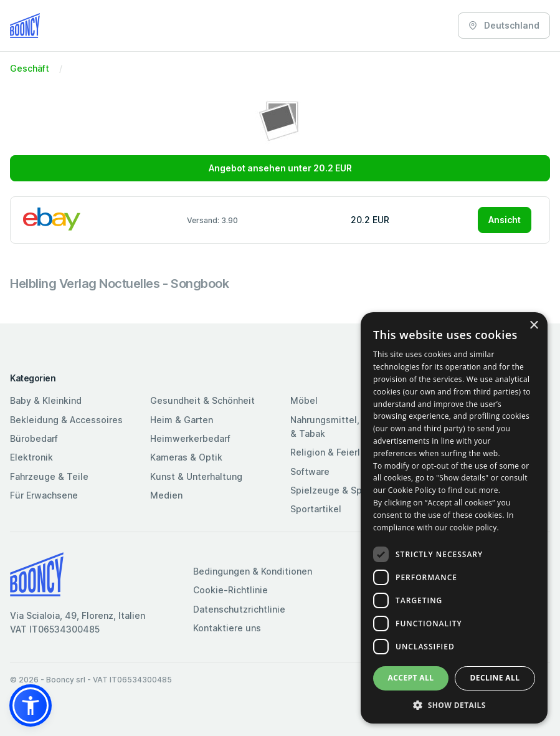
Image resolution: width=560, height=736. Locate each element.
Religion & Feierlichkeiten (345, 452)
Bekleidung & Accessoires (66, 420)
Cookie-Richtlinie (230, 590)
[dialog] (454, 518)
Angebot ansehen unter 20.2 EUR (280, 168)
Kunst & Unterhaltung (196, 476)
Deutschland (504, 25)
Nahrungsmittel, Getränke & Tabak (346, 427)
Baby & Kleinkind (46, 400)
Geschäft (30, 68)
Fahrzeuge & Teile (49, 476)
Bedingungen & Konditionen (253, 571)
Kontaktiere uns (227, 628)
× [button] (534, 326)
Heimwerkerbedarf (190, 438)
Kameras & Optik (186, 457)
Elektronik (31, 457)
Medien (166, 495)
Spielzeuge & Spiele (334, 490)
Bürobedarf (34, 438)
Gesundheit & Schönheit (202, 400)
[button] (31, 705)
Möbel (304, 400)
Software (310, 471)
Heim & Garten (182, 420)
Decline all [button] (495, 678)
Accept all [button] (411, 678)
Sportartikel (316, 509)
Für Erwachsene (44, 495)
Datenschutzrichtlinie (239, 609)
